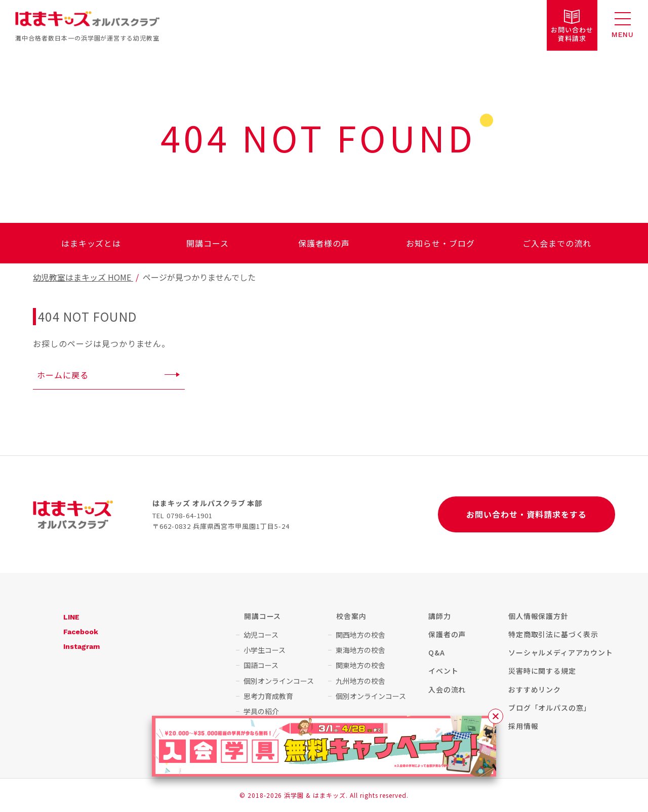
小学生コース (265, 650)
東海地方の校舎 (360, 650)
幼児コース (261, 635)
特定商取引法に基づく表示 (553, 634)
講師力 (440, 616)
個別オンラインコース (279, 681)
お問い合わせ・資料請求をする (526, 514)
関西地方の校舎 (360, 635)
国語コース (261, 665)
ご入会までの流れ (557, 243)
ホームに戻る (63, 375)
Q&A (437, 652)
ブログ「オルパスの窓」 (550, 708)
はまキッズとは (91, 243)
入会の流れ (447, 689)
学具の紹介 (261, 711)
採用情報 (523, 726)
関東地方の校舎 (360, 665)
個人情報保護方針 (538, 616)
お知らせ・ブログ (440, 243)
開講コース (208, 243)
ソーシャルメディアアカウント (561, 652)
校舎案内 (351, 616)
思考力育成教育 (268, 696)
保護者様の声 (324, 243)
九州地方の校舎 (360, 681)
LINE (71, 617)
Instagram (82, 646)
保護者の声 (447, 634)
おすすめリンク (535, 689)
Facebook (81, 632)
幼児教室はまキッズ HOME (83, 277)
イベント (443, 671)
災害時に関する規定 (542, 671)
